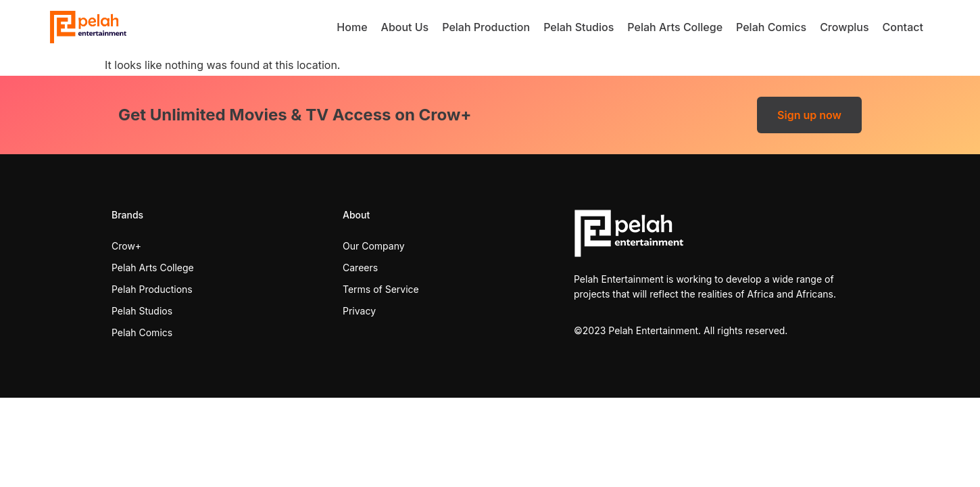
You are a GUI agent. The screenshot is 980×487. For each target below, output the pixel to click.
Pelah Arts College (675, 27)
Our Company (374, 246)
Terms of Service (381, 289)
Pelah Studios (579, 27)
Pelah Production (486, 27)
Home (352, 27)
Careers (360, 268)
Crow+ (126, 246)
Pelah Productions (152, 289)
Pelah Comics (771, 27)
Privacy (359, 311)
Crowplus (844, 27)
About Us (405, 27)
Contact (903, 27)
